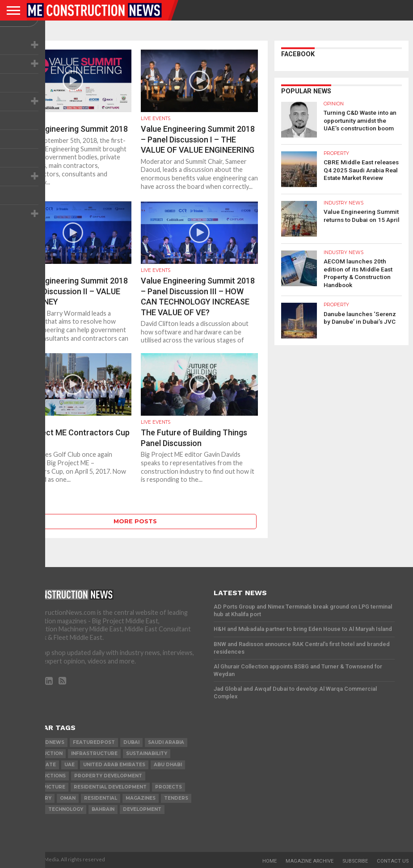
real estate (39, 765)
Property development (108, 776)
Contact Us (393, 861)
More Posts (135, 521)
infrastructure (94, 753)
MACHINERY (36, 798)
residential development (110, 787)
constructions (44, 776)
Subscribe (355, 861)
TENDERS (176, 798)
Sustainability (147, 753)
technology (66, 809)
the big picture (43, 787)
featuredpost (94, 742)
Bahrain (103, 809)
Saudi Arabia (166, 742)
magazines (141, 798)
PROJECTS (169, 787)
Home (270, 861)
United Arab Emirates (114, 765)
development (142, 809)
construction (42, 753)
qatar (31, 809)
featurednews (43, 742)
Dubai (131, 742)
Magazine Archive (310, 861)
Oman (68, 798)
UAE (70, 765)
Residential (101, 798)
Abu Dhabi (168, 765)
